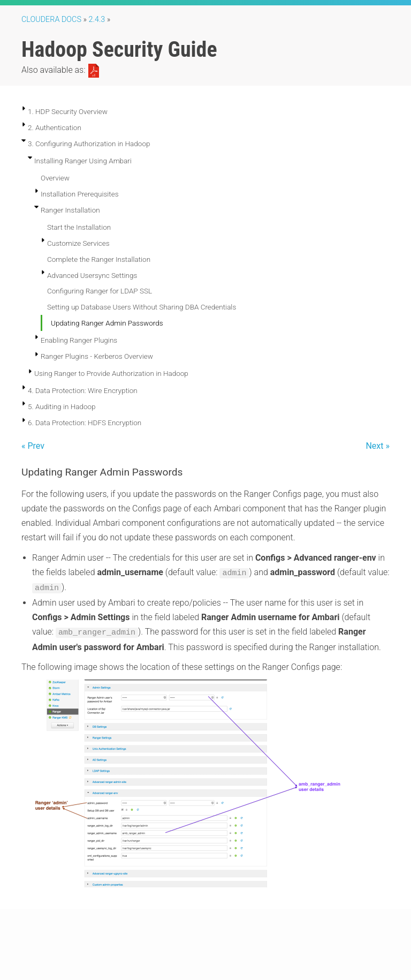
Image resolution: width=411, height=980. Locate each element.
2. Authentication (55, 127)
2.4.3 (97, 20)
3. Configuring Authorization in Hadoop (89, 144)
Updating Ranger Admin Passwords (107, 323)
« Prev (33, 446)
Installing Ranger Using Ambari (83, 161)
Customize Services (78, 243)
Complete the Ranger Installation (99, 259)
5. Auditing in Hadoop (62, 406)
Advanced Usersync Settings (92, 275)
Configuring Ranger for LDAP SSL (100, 291)
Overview (55, 178)
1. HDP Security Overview (68, 111)
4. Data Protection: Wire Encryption (83, 390)
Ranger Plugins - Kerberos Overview (97, 356)
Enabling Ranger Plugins (79, 340)
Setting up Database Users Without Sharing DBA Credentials (142, 307)
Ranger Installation (70, 210)
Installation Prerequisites (80, 194)
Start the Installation (79, 227)
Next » (378, 446)
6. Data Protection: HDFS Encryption (85, 423)
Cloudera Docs (51, 20)
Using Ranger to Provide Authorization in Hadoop (111, 373)
